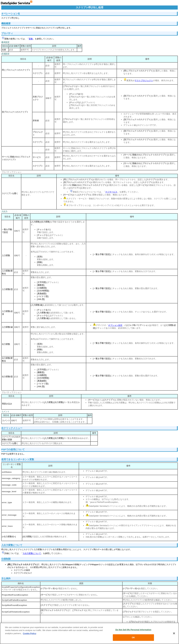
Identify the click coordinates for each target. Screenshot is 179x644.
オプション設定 (115, 325)
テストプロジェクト (144, 80)
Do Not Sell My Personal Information (133, 630)
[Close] (174, 633)
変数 (31, 39)
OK (133, 637)
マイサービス (111, 192)
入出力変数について (32, 553)
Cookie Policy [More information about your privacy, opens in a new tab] (29, 633)
